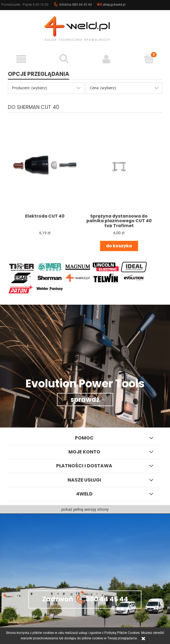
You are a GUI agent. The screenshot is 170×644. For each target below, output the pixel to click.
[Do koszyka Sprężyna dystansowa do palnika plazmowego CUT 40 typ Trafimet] (119, 246)
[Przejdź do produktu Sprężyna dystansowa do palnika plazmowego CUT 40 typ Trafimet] (119, 167)
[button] (21, 59)
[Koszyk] (149, 59)
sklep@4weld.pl (111, 4)
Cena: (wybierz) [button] (103, 88)
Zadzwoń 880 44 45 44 (85, 600)
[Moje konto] (106, 59)
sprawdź (85, 400)
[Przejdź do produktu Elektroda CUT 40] (45, 167)
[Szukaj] (64, 59)
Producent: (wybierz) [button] (30, 88)
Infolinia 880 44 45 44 (72, 4)
